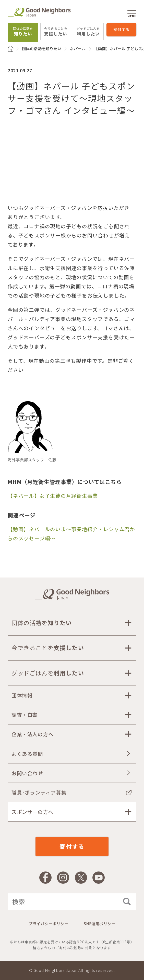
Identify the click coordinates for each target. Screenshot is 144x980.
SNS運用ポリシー (99, 924)
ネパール (78, 49)
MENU (132, 13)
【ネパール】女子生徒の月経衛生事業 (53, 496)
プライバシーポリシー (49, 924)
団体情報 (22, 695)
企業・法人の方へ (33, 734)
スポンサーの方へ (33, 812)
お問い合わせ (27, 773)
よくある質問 (27, 754)
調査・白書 (25, 715)
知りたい (23, 31)
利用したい (88, 31)
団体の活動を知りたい (42, 49)
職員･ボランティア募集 (39, 792)
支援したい (56, 31)
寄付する (122, 29)
